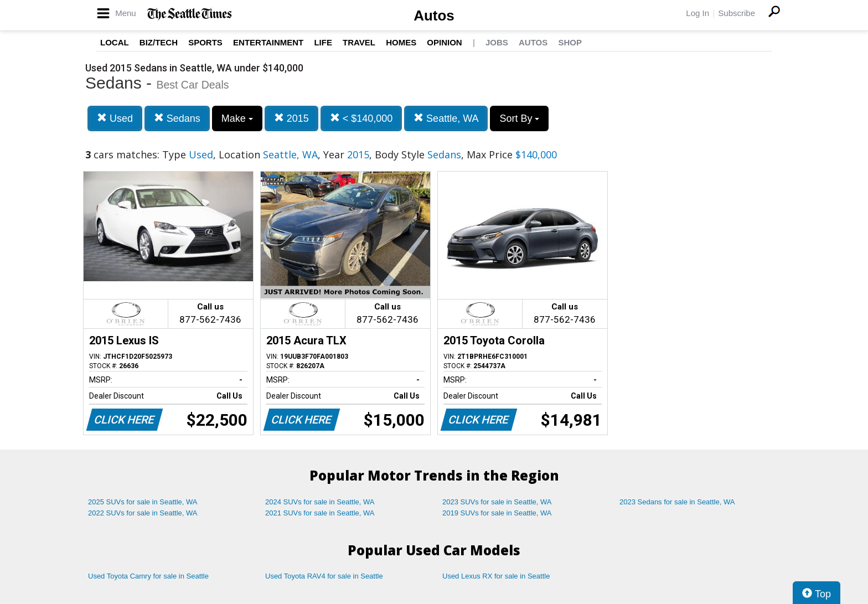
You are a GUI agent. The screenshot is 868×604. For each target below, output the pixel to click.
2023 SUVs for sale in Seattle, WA (497, 502)
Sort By (519, 118)
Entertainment (268, 42)
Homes (401, 42)
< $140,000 (361, 118)
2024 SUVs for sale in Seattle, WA (320, 502)
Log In (697, 13)
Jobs (497, 42)
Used (115, 118)
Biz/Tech (159, 42)
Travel (359, 42)
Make (237, 118)
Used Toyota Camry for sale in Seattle (148, 576)
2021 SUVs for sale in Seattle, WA (320, 513)
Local (115, 42)
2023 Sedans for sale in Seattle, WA (677, 502)
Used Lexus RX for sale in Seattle (496, 576)
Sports (205, 42)
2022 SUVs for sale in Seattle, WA (143, 513)
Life (323, 42)
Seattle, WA (446, 118)
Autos (434, 16)
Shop (570, 42)
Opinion (444, 42)
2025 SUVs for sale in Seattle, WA (143, 502)
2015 (291, 118)
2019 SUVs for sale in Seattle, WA (497, 513)
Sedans (177, 118)
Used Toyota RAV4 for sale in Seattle (324, 576)
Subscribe (737, 13)
